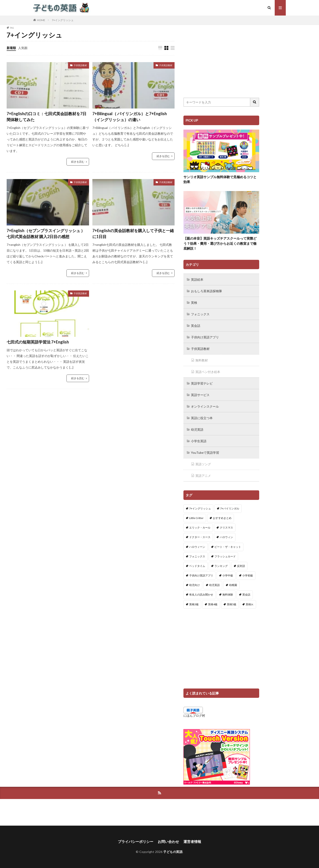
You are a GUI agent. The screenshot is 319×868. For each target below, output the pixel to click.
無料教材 (202, 360)
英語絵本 (197, 279)
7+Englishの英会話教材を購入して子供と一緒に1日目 (133, 234)
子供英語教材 (80, 65)
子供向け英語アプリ (205, 337)
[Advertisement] (221, 58)
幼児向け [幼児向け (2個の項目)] (195, 585)
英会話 (196, 326)
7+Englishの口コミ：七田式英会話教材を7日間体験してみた (47, 117)
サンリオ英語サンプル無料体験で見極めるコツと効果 (220, 179)
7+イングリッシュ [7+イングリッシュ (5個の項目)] (200, 508)
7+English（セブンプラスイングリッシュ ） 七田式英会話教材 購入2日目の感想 (46, 234)
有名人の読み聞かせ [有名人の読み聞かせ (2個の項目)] (201, 595)
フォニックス (200, 314)
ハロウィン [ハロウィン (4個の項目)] (226, 537)
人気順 (23, 48)
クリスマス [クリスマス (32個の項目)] (226, 528)
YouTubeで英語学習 (205, 453)
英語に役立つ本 (202, 418)
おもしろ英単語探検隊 (206, 291)
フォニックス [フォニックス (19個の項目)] (197, 556)
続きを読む (78, 162)
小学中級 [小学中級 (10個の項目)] (228, 575)
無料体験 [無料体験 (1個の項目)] (228, 595)
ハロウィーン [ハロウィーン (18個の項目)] (197, 547)
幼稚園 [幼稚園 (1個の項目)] (233, 585)
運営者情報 (192, 841)
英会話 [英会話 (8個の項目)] (246, 595)
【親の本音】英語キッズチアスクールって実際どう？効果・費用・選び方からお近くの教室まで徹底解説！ (220, 243)
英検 (194, 303)
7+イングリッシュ (63, 20)
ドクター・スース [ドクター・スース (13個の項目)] (200, 537)
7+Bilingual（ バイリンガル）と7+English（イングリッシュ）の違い (130, 117)
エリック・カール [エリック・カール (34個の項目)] (200, 528)
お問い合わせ (168, 841)
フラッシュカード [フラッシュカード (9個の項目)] (225, 556)
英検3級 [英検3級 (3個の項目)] (194, 604)
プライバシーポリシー (136, 841)
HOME (41, 20)
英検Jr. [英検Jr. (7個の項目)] (250, 604)
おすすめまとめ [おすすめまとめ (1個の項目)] (222, 518)
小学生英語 (199, 441)
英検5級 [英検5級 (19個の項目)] (232, 604)
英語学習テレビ (202, 383)
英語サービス (200, 395)
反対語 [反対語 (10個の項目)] (241, 566)
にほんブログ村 (194, 715)
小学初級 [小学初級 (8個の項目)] (248, 575)
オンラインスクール (205, 406)
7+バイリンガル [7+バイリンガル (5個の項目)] (230, 508)
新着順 (11, 48)
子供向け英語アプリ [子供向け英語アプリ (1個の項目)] (201, 575)
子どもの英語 (173, 852)
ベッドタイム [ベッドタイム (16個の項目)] (197, 566)
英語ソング (203, 464)
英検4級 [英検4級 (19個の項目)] (213, 604)
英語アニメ (203, 476)
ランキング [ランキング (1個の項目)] (221, 566)
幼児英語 (197, 429)
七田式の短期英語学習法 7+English (38, 342)
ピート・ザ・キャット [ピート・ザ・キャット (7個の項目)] (228, 547)
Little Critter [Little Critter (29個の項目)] (196, 518)
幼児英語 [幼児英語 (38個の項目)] (214, 585)
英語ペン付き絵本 (208, 372)
